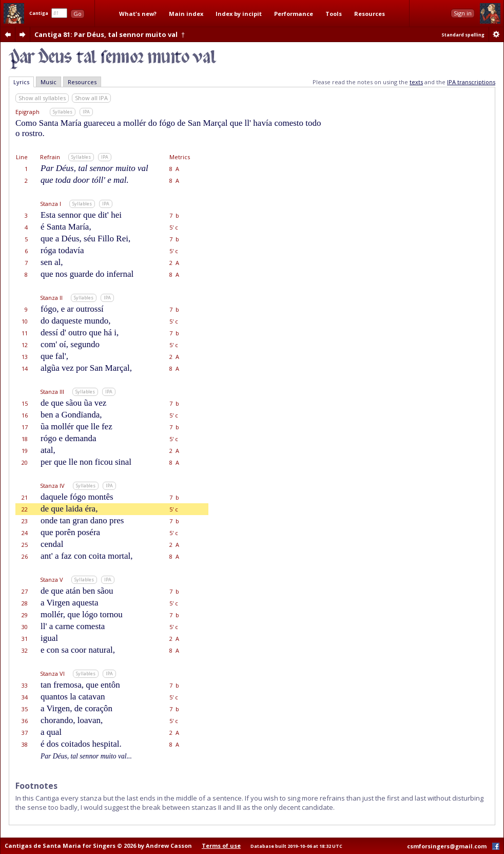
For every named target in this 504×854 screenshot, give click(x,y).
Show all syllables (42, 98)
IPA (86, 112)
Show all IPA (91, 98)
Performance (294, 14)
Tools (334, 14)
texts (416, 82)
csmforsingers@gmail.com (447, 846)
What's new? (138, 14)
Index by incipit (239, 14)
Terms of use (221, 846)
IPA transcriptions (471, 82)
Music (49, 82)
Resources (370, 14)
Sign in (463, 13)
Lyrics (21, 82)
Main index (186, 14)
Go (77, 14)
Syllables (63, 112)
